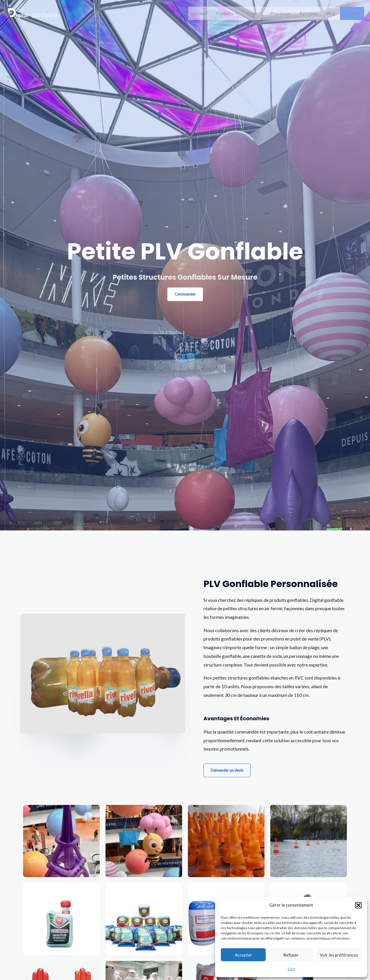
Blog (331, 13)
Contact (352, 13)
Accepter (243, 955)
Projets (255, 13)
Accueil (200, 13)
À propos (309, 13)
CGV (291, 969)
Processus (281, 13)
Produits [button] (228, 13)
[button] (358, 905)
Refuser (291, 955)
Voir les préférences (339, 955)
